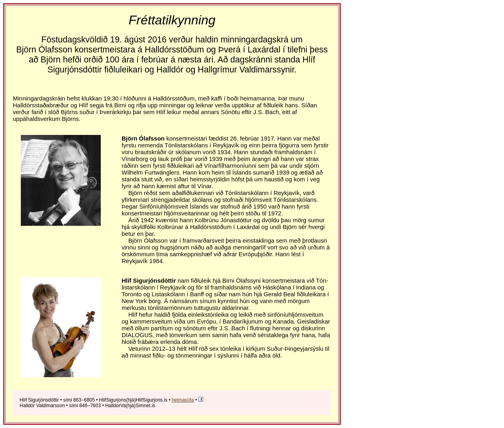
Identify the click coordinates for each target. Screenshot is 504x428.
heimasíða (183, 400)
